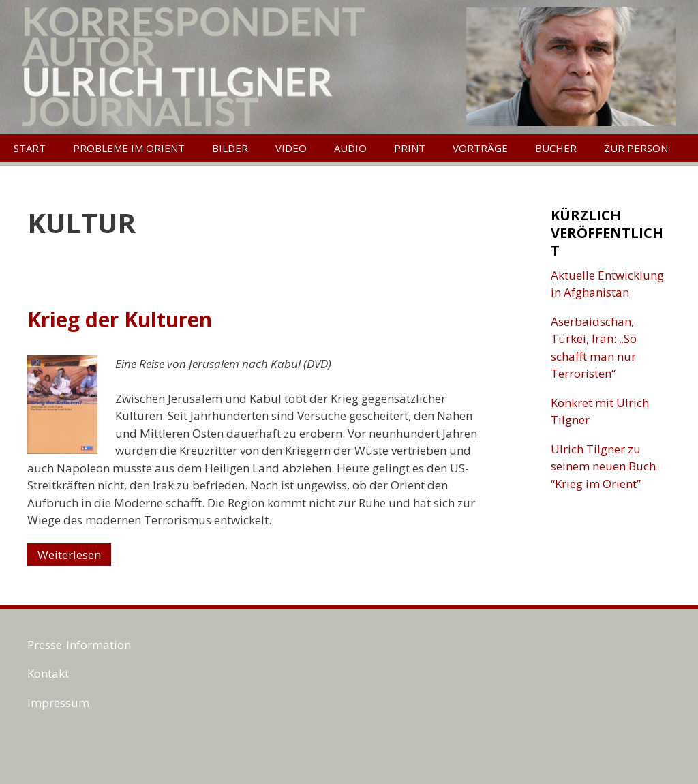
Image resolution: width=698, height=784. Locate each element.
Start (30, 148)
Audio (350, 148)
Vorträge (480, 148)
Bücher (556, 148)
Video (291, 148)
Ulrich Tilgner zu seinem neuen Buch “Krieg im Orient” (603, 466)
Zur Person (636, 148)
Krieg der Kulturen (120, 319)
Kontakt (48, 673)
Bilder (230, 148)
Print (410, 148)
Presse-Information (79, 645)
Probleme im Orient (129, 148)
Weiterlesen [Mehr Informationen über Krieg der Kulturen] (69, 555)
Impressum (58, 703)
